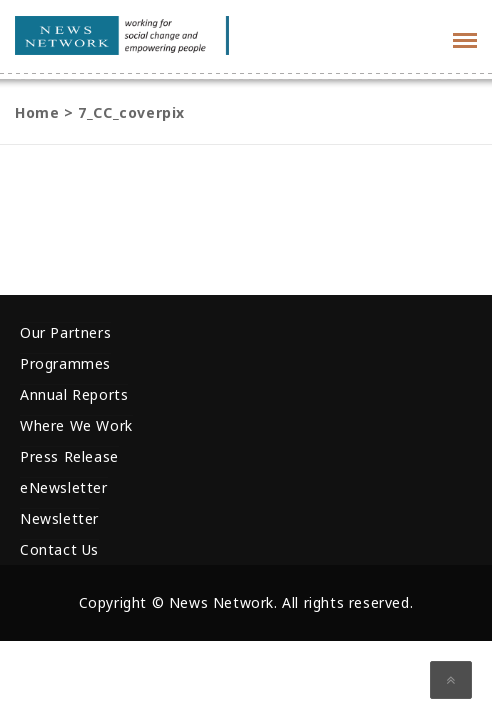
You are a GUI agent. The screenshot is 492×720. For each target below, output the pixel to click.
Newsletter (59, 518)
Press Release (69, 456)
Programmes (65, 363)
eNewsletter (64, 487)
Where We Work (76, 425)
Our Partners (65, 332)
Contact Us (59, 549)
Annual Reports (74, 394)
